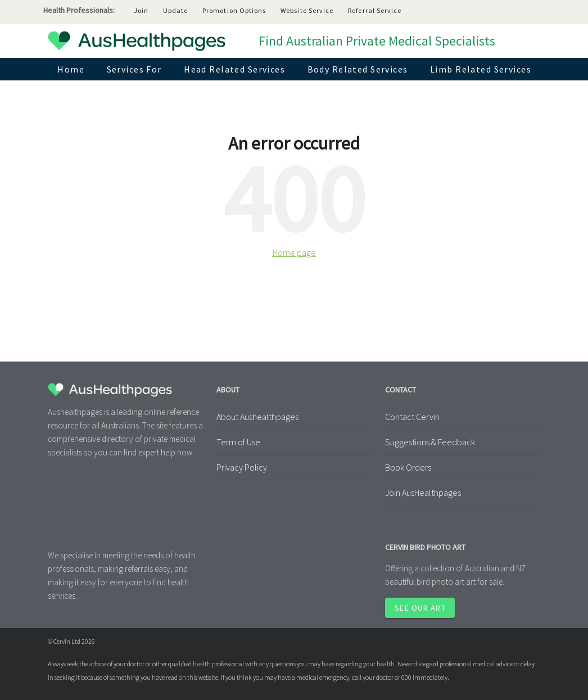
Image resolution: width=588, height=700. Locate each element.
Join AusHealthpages (423, 493)
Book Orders (408, 467)
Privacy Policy (242, 467)
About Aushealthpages (257, 417)
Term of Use (238, 442)
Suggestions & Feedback (430, 442)
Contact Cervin (412, 417)
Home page (294, 252)
